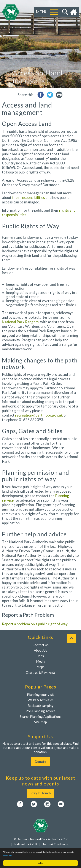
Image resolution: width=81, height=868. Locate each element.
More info (8, 856)
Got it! (40, 863)
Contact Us (41, 645)
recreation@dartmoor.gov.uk (39, 415)
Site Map (40, 722)
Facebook (20, 804)
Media (41, 661)
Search (64, 12)
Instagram (47, 804)
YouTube (61, 804)
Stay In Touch (41, 793)
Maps (40, 667)
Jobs (41, 656)
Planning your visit (40, 695)
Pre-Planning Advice (40, 711)
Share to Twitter (50, 95)
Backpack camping (41, 706)
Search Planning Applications (40, 717)
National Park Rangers (20, 322)
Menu (42, 12)
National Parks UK (26, 844)
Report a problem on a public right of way (35, 624)
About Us (40, 650)
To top (71, 639)
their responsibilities (29, 197)
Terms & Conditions (55, 844)
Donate (40, 762)
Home (74, 12)
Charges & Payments (41, 672)
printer (59, 95)
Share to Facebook (41, 95)
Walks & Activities (41, 700)
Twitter (34, 804)
